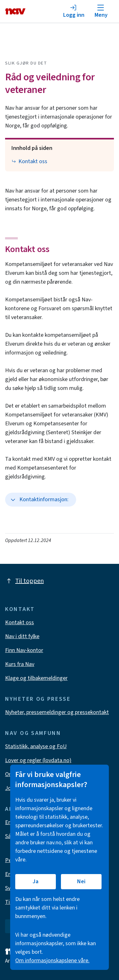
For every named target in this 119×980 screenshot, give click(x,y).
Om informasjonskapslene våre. (52, 961)
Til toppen (24, 581)
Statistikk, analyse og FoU (36, 746)
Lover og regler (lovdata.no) (38, 760)
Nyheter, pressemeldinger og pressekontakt (57, 712)
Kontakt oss (27, 249)
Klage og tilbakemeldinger (36, 678)
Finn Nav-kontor (24, 650)
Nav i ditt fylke (22, 636)
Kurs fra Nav (20, 664)
